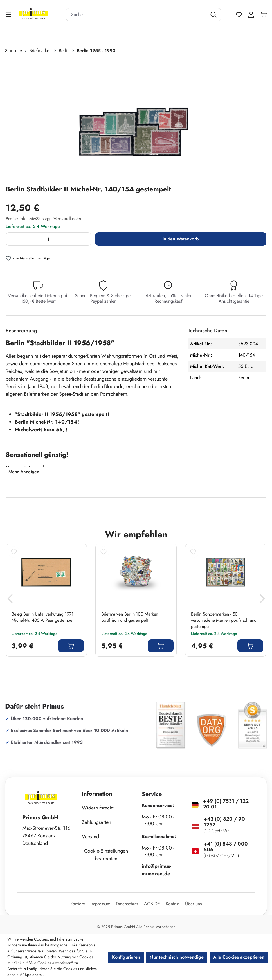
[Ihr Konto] (251, 15)
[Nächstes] (262, 600)
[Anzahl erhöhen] (86, 239)
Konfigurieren (126, 957)
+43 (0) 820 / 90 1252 (224, 822)
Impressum (100, 904)
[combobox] (137, 15)
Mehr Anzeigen (24, 472)
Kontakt (173, 904)
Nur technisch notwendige (177, 957)
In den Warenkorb (181, 239)
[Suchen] (214, 15)
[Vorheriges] (10, 600)
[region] (136, 119)
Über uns (193, 904)
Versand (90, 837)
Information (97, 794)
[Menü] (9, 15)
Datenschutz (127, 904)
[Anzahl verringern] (11, 239)
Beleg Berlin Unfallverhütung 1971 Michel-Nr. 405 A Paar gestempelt (43, 617)
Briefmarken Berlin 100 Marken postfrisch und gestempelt (130, 617)
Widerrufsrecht (98, 808)
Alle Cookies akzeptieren (239, 957)
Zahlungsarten (96, 822)
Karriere (78, 904)
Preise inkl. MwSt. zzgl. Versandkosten (44, 219)
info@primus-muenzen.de (157, 870)
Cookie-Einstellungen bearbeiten (106, 855)
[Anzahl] (48, 239)
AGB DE (152, 904)
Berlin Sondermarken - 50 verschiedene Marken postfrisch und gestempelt (224, 620)
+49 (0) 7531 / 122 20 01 (226, 804)
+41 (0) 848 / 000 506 (226, 847)
